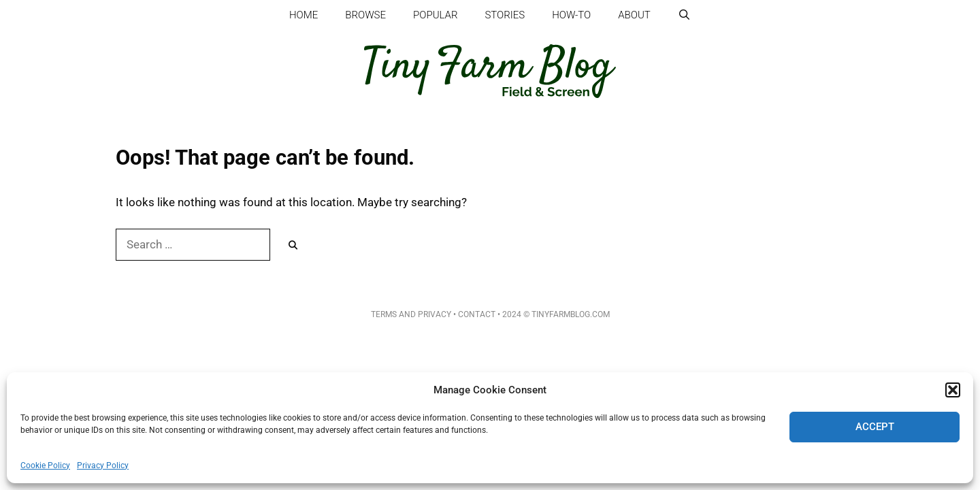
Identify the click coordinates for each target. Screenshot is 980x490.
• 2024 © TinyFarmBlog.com (553, 314)
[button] (953, 390)
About (634, 15)
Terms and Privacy (411, 314)
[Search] (293, 246)
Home (304, 15)
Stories (505, 15)
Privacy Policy (103, 465)
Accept (875, 427)
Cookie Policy (45, 465)
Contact (477, 314)
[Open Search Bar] (684, 15)
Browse (365, 15)
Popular (435, 15)
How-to (571, 15)
